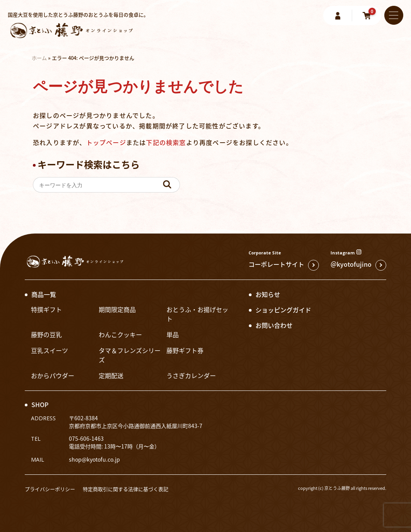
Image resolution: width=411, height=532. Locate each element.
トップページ (106, 142)
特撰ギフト (46, 309)
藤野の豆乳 (46, 334)
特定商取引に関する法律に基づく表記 (126, 489)
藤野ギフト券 (185, 350)
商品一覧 (44, 294)
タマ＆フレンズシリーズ (130, 355)
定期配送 (111, 375)
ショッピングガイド (283, 310)
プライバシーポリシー (50, 489)
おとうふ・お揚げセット (197, 314)
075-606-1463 (86, 438)
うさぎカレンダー (191, 375)
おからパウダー (53, 375)
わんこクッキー (120, 334)
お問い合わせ (274, 325)
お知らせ (268, 294)
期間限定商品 (117, 309)
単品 (173, 334)
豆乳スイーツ (50, 350)
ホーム (39, 58)
